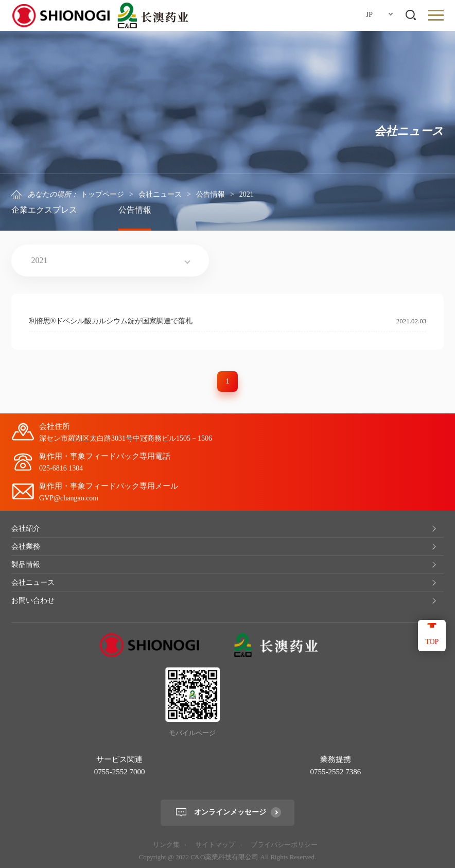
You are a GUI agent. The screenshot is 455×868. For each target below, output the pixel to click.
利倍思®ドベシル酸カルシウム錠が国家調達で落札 (111, 321)
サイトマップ (215, 845)
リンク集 (166, 845)
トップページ (102, 194)
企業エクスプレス (44, 210)
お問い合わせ (33, 601)
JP (369, 15)
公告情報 (211, 194)
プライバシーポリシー (284, 845)
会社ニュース (160, 194)
